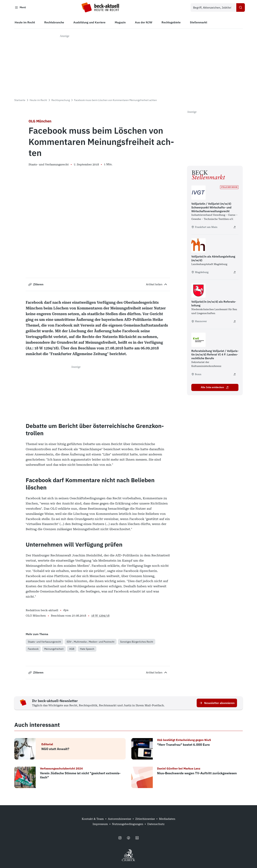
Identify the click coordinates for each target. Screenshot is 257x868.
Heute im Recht (38, 101)
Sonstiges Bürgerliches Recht (137, 643)
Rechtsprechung (61, 101)
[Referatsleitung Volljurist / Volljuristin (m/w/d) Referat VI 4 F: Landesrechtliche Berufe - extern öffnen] (235, 375)
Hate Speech (87, 650)
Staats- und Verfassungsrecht (44, 643)
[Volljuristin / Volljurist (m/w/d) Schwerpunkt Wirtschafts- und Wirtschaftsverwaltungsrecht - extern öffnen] (235, 228)
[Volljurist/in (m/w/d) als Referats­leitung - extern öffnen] (235, 322)
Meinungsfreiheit (54, 650)
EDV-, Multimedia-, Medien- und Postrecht (91, 643)
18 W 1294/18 (100, 617)
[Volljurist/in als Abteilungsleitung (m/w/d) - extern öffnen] (235, 273)
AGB (72, 650)
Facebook (33, 650)
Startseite (20, 101)
